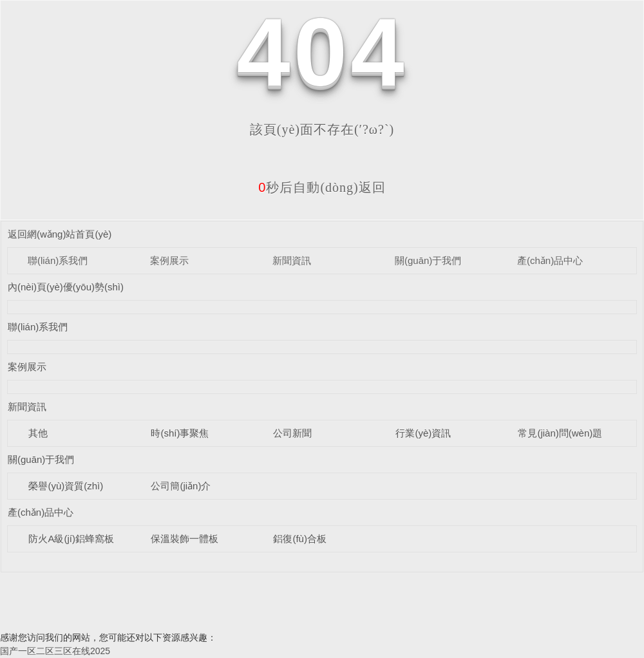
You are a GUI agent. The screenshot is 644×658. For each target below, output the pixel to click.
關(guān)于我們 (428, 260)
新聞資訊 (292, 260)
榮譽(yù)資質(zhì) (66, 486)
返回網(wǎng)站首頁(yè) (60, 234)
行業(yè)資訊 (423, 433)
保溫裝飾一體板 (185, 539)
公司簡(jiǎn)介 (181, 486)
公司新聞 (292, 433)
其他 (38, 433)
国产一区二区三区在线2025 (55, 651)
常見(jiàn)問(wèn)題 (560, 433)
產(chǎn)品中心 (550, 260)
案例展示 (169, 260)
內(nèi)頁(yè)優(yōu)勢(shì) (66, 287)
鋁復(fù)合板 (300, 539)
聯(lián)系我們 (58, 260)
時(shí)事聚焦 (180, 433)
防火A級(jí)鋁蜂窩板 (71, 539)
